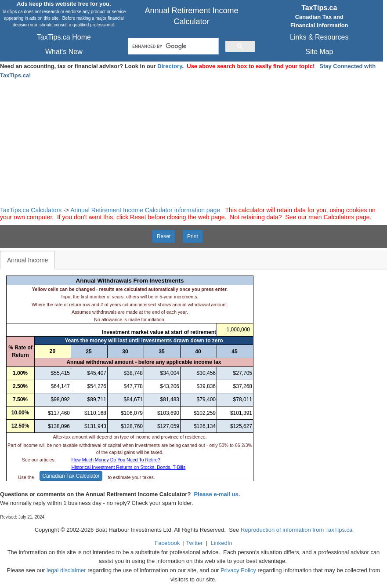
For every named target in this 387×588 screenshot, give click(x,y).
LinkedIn (222, 543)
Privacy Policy (238, 570)
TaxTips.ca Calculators (31, 210)
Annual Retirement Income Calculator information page (145, 210)
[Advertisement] (193, 141)
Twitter (194, 543)
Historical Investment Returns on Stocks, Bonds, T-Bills (129, 467)
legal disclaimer (66, 570)
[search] (173, 46)
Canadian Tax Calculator (71, 476)
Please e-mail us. (217, 494)
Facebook (167, 543)
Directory (170, 66)
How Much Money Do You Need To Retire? (116, 460)
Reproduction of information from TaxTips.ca (297, 530)
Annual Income (27, 260)
